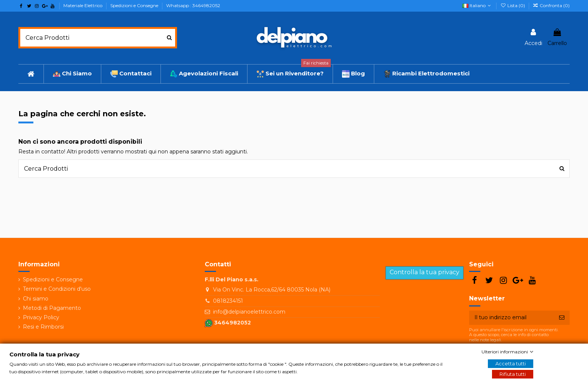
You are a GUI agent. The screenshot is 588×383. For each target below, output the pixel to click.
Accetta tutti (511, 363)
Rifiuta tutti (513, 374)
